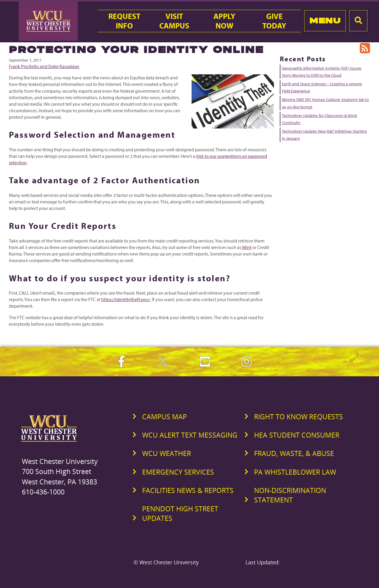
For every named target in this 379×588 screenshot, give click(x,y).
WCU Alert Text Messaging (190, 435)
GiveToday (274, 21)
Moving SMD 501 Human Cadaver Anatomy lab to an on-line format (325, 103)
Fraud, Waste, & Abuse (294, 453)
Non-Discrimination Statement (290, 495)
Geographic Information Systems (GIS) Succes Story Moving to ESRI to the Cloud (322, 72)
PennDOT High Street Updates (180, 513)
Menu (325, 21)
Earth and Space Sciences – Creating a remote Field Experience (322, 87)
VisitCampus (174, 21)
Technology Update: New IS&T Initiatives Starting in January (324, 135)
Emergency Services (178, 472)
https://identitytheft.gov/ (126, 299)
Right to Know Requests (298, 417)
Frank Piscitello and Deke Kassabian (44, 66)
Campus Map (164, 417)
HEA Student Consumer (297, 435)
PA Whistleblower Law (295, 472)
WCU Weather (167, 453)
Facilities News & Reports (188, 490)
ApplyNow (224, 21)
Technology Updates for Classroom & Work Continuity (319, 119)
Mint (247, 247)
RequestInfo (124, 21)
